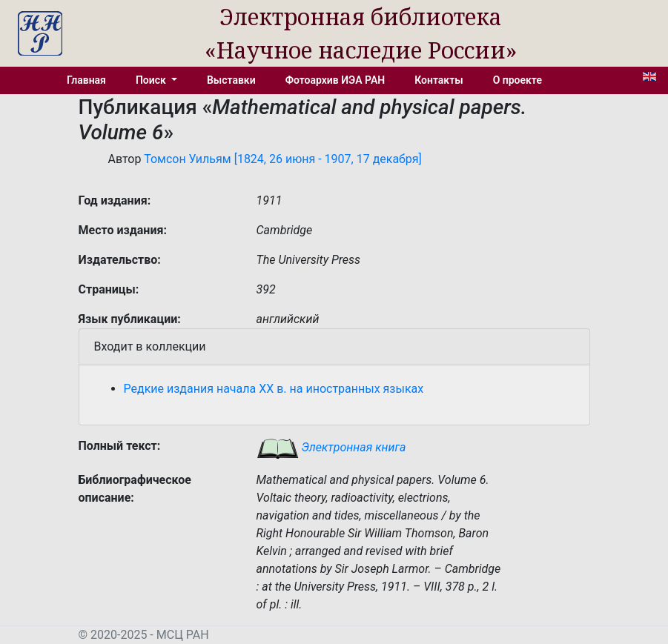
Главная (86, 80)
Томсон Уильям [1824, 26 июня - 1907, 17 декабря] (283, 159)
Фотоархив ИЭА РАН (335, 80)
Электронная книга (331, 447)
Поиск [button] (152, 80)
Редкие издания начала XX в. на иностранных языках (274, 389)
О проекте (517, 80)
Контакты (439, 80)
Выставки (231, 80)
